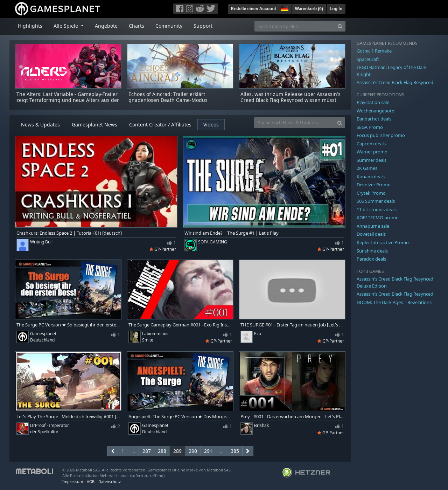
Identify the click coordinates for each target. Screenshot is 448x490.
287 (147, 451)
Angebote (106, 26)
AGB (91, 481)
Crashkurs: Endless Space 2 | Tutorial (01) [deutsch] (69, 233)
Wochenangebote (375, 111)
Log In (336, 9)
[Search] (340, 26)
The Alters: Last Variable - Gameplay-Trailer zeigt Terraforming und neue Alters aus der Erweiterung (68, 100)
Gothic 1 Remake (374, 51)
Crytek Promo (371, 193)
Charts (136, 26)
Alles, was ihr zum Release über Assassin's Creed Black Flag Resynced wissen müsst (290, 97)
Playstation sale (373, 102)
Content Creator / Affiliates (160, 125)
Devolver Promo (374, 185)
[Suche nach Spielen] (295, 26)
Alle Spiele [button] (66, 26)
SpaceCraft (368, 59)
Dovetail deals (371, 234)
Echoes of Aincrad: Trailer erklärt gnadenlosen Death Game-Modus (168, 97)
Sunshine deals (372, 251)
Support (203, 26)
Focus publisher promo (381, 135)
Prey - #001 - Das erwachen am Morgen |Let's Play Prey (292, 417)
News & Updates (40, 125)
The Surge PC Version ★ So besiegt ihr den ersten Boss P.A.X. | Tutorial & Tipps (68, 325)
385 (235, 451)
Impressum (73, 481)
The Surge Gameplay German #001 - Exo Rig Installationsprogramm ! (180, 325)
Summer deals (372, 160)
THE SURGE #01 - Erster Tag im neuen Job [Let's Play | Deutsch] (292, 325)
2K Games (367, 168)
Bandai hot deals (374, 119)
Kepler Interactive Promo (383, 242)
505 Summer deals (376, 201)
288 (162, 451)
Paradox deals (371, 259)
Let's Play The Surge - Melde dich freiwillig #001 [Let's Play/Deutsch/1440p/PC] (68, 417)
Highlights (30, 26)
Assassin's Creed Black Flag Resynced (395, 82)
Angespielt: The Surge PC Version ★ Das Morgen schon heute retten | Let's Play (180, 417)
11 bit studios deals (377, 209)
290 (193, 451)
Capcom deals (371, 144)
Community (169, 26)
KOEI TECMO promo (378, 218)
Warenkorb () (309, 9)
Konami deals (371, 177)
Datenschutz (110, 481)
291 (208, 451)
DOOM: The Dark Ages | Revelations (394, 302)
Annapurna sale (373, 226)
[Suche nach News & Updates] (294, 123)
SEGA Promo (370, 127)
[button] (284, 8)
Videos (211, 125)
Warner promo (372, 152)
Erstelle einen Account (254, 9)
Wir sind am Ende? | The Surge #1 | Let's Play (232, 233)
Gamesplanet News (94, 125)
